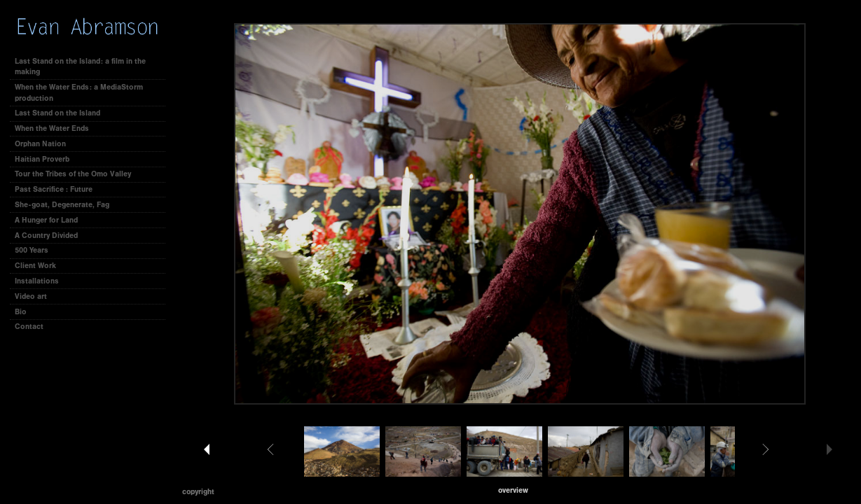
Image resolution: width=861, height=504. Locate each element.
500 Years (32, 250)
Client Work (40, 266)
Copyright (198, 492)
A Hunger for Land (46, 220)
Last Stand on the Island (57, 113)
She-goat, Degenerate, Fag (62, 205)
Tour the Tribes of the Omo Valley (73, 174)
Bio (21, 312)
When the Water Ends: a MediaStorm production (79, 93)
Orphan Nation (40, 144)
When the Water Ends (52, 128)
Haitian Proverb (42, 159)
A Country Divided (46, 236)
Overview (513, 490)
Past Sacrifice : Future (54, 189)
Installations (37, 281)
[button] (513, 490)
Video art (31, 296)
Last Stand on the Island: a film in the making (80, 67)
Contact (29, 327)
